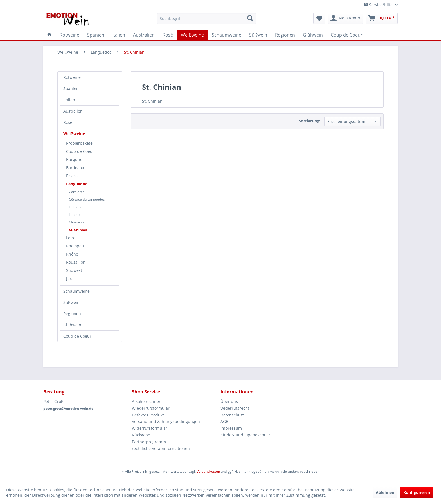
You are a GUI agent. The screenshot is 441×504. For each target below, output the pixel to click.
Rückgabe (141, 435)
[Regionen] (285, 35)
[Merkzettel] (319, 18)
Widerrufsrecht (235, 408)
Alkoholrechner (146, 401)
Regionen (72, 314)
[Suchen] (250, 18)
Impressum (231, 428)
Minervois (77, 222)
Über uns (229, 401)
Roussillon (76, 262)
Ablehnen (385, 492)
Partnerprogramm (149, 442)
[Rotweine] (69, 35)
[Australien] (144, 35)
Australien (73, 111)
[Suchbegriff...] (207, 18)
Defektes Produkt (148, 415)
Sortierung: (310, 121)
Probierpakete (79, 143)
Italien (69, 100)
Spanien (71, 89)
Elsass (72, 176)
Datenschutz (232, 415)
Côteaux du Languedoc (87, 199)
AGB (224, 421)
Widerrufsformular (150, 428)
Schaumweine (76, 291)
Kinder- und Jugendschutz (245, 435)
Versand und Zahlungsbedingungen (166, 421)
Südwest (74, 270)
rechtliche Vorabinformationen (161, 448)
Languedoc (77, 184)
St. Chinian (78, 230)
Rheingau (75, 246)
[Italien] (119, 35)
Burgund (74, 159)
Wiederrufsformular (151, 408)
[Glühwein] (313, 35)
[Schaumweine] (227, 35)
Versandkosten (208, 471)
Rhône (72, 254)
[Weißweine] (192, 35)
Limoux (75, 215)
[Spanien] (96, 35)
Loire (71, 238)
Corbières (77, 192)
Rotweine (72, 77)
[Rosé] (168, 35)
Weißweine (74, 134)
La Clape (76, 207)
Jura (70, 278)
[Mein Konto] (346, 18)
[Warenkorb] (382, 18)
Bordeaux (75, 168)
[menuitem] (207, 18)
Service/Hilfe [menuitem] (379, 5)
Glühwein (72, 325)
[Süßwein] (258, 35)
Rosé (68, 122)
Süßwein (71, 302)
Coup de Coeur (80, 151)
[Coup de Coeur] (347, 35)
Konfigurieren (417, 492)
